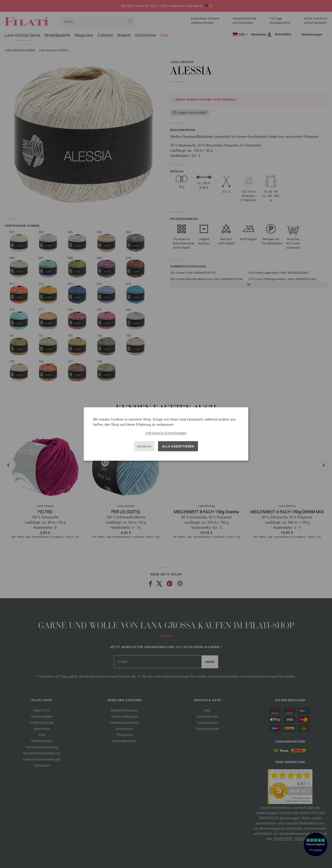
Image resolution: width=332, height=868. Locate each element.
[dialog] (166, 434)
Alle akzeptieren (178, 446)
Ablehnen (144, 446)
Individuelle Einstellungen (166, 433)
